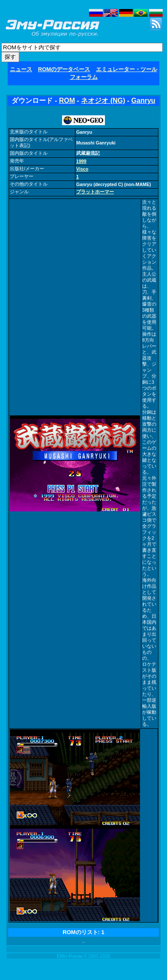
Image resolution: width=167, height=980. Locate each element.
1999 (81, 161)
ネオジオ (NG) (103, 101)
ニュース (21, 69)
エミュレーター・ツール (127, 69)
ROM (67, 101)
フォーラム (84, 77)
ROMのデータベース (64, 69)
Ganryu (143, 101)
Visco (82, 169)
